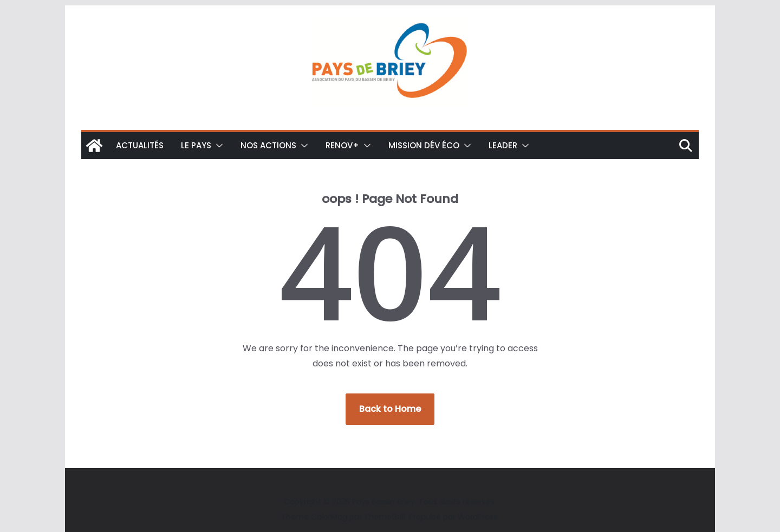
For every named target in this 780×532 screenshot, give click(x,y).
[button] (217, 146)
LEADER (503, 145)
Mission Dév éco (424, 145)
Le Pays (196, 145)
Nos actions (268, 145)
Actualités (140, 145)
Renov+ (342, 145)
